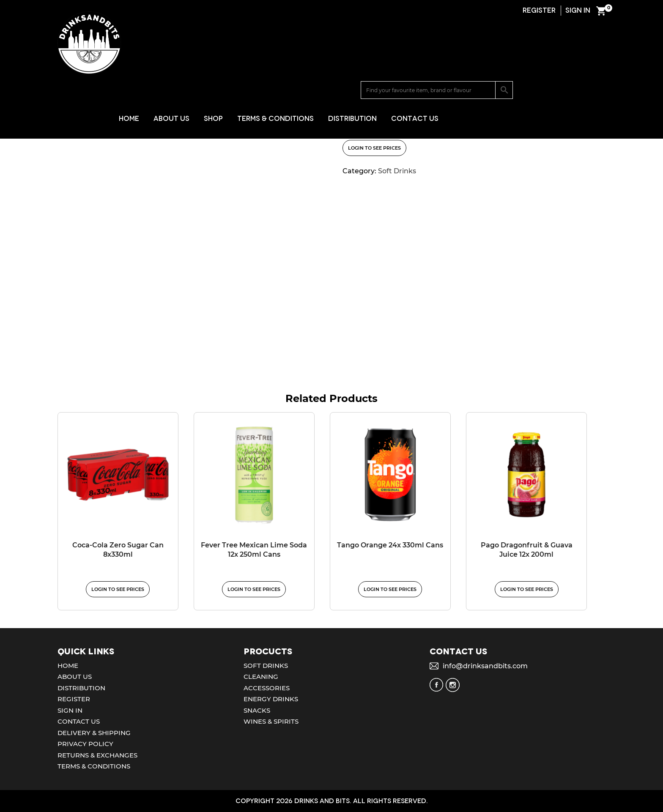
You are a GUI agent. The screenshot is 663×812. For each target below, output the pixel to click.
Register (74, 699)
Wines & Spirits (271, 721)
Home (222, 59)
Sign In (70, 710)
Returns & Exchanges (97, 755)
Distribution (445, 59)
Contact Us (508, 59)
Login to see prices (374, 148)
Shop (306, 59)
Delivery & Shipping (94, 733)
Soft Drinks (100, 106)
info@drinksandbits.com (485, 666)
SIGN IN (578, 10)
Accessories (267, 688)
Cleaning (261, 677)
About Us (264, 59)
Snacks (257, 710)
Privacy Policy (85, 744)
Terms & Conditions (368, 59)
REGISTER (539, 10)
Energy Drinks (271, 699)
